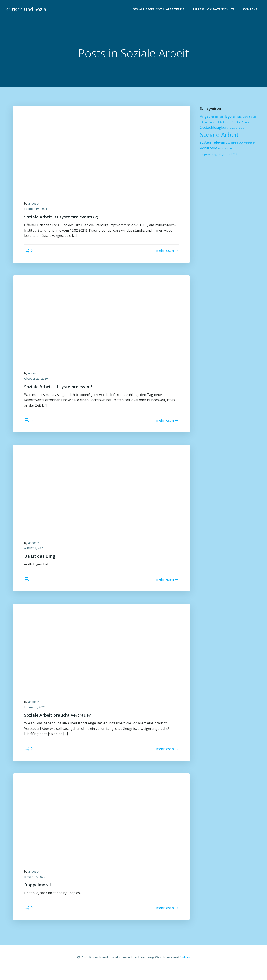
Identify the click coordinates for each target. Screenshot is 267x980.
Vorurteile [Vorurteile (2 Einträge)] (208, 148)
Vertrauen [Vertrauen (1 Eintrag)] (249, 143)
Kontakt (251, 10)
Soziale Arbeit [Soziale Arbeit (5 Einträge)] (219, 135)
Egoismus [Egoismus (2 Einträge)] (233, 116)
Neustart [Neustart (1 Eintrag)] (232, 122)
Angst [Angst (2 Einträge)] (204, 116)
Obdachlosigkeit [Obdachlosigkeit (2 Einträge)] (213, 128)
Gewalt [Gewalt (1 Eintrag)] (246, 117)
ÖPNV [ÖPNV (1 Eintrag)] (233, 154)
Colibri (185, 968)
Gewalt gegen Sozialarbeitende (159, 10)
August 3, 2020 (36, 554)
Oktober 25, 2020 (37, 382)
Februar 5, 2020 (36, 714)
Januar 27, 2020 (36, 886)
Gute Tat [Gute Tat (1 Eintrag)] (255, 117)
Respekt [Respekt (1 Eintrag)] (233, 128)
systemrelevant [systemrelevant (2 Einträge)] (213, 142)
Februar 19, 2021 (37, 210)
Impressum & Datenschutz (214, 10)
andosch (35, 205)
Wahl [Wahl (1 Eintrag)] (220, 149)
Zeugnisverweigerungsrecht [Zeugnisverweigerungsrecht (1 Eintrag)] (214, 154)
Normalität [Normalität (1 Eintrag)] (244, 122)
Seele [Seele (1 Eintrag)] (241, 128)
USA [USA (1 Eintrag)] (241, 143)
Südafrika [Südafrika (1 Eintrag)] (233, 143)
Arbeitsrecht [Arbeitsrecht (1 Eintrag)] (217, 117)
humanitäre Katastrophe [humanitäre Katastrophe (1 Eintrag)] (213, 122)
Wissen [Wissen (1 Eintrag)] (228, 149)
